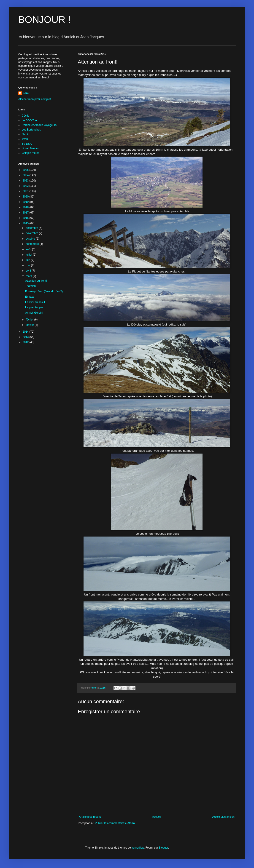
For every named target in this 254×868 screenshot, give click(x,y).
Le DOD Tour (30, 120)
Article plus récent (90, 817)
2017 (26, 213)
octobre (31, 239)
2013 (26, 337)
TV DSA (27, 144)
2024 (26, 175)
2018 (26, 207)
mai (28, 265)
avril (29, 271)
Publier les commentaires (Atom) (115, 823)
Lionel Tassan (30, 148)
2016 (26, 218)
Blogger (163, 848)
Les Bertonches (31, 130)
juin (28, 260)
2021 (26, 191)
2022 (26, 186)
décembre (32, 228)
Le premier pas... (35, 307)
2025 (26, 170)
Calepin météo (31, 153)
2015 (26, 223)
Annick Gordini (34, 313)
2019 (26, 202)
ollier (26, 93)
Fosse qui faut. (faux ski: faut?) (44, 291)
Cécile (26, 116)
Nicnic (26, 134)
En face (30, 297)
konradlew (138, 848)
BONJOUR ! (45, 20)
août (29, 249)
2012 (26, 342)
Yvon (25, 139)
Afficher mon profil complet (35, 99)
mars (29, 276)
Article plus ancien (223, 817)
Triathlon (30, 286)
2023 (26, 181)
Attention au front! (36, 281)
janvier (30, 325)
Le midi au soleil (35, 302)
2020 (26, 197)
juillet (29, 255)
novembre (32, 233)
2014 (26, 332)
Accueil (157, 817)
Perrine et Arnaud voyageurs (39, 125)
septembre (33, 244)
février (30, 320)
